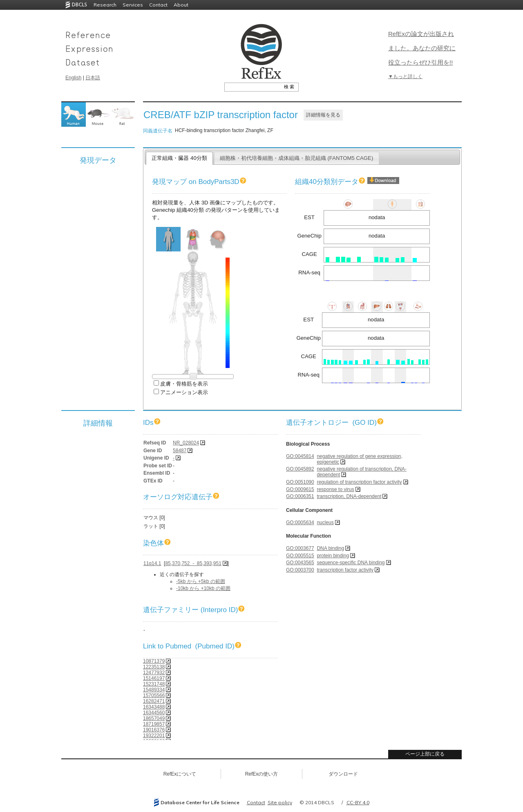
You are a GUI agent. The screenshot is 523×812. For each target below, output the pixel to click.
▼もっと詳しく (405, 76)
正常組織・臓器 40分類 (179, 158)
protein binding (333, 556)
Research (105, 5)
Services (133, 5)
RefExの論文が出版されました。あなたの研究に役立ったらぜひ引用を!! (422, 48)
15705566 (154, 695)
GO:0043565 (300, 563)
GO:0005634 (300, 523)
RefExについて (180, 774)
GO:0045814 (300, 456)
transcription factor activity (345, 570)
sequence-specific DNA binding (351, 563)
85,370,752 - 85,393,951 (193, 563)
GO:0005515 (300, 556)
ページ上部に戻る (425, 754)
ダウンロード (343, 774)
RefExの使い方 (262, 774)
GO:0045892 (300, 469)
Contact (158, 5)
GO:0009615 (300, 489)
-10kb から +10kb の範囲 (203, 588)
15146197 (154, 678)
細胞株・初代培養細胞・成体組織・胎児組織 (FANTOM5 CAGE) (297, 158)
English (73, 78)
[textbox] (252, 87)
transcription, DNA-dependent (349, 496)
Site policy (280, 802)
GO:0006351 (300, 496)
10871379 (154, 661)
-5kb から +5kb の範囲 (201, 581)
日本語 (93, 78)
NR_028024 (186, 443)
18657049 (154, 718)
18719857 (154, 724)
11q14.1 (152, 563)
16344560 (154, 713)
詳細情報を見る (323, 115)
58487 (180, 451)
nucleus (325, 523)
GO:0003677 (300, 548)
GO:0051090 (300, 482)
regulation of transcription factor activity (359, 482)
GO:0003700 (300, 570)
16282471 (154, 701)
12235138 (154, 667)
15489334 (154, 690)
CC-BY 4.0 (358, 802)
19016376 (154, 730)
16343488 (154, 707)
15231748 (154, 684)
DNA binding (330, 548)
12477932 (154, 673)
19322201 (154, 736)
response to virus (335, 489)
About (181, 5)
